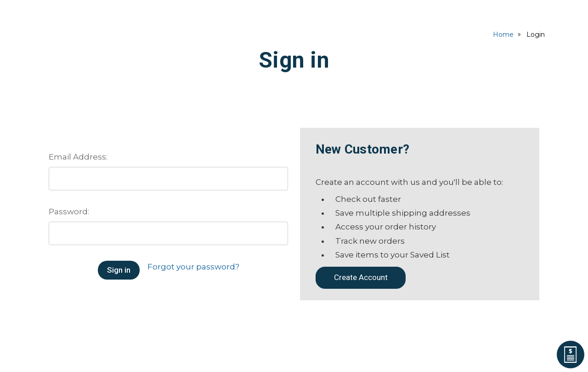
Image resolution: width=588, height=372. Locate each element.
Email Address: (78, 157)
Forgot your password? (193, 267)
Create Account (361, 277)
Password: (69, 212)
